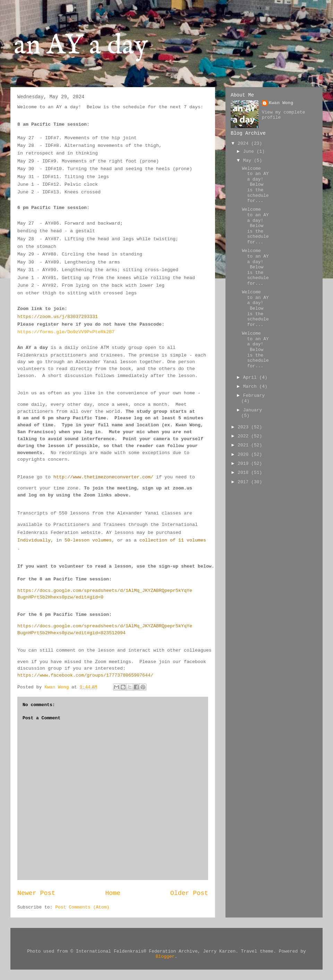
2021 (244, 445)
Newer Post (36, 893)
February (254, 396)
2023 (244, 427)
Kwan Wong (281, 103)
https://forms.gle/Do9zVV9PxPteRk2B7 (66, 332)
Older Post (189, 893)
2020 (244, 455)
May (249, 161)
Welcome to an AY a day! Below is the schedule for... (255, 185)
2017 (244, 482)
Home (113, 893)
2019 (244, 464)
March (251, 387)
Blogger (165, 957)
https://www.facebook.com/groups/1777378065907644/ (85, 675)
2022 (244, 436)
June (250, 152)
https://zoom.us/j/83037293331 (58, 317)
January (253, 410)
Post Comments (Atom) (82, 907)
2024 (244, 144)
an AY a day (81, 46)
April (251, 378)
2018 (244, 473)
